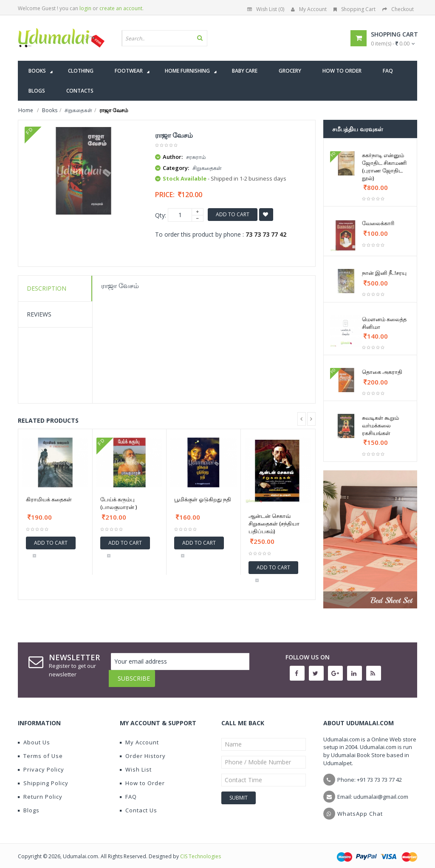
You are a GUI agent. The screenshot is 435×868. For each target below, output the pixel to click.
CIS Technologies (201, 850)
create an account (121, 8)
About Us (34, 736)
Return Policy (40, 790)
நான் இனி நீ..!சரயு (384, 273)
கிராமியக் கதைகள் (49, 499)
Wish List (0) (266, 9)
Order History (143, 749)
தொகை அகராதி (382, 372)
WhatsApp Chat (360, 807)
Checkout (398, 9)
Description (47, 288)
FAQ (128, 790)
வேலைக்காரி (378, 223)
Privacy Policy (41, 763)
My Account (309, 9)
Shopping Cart (354, 9)
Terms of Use (40, 749)
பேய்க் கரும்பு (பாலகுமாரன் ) (119, 503)
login (85, 8)
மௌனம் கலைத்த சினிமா (384, 323)
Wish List (136, 763)
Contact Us (138, 804)
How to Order (142, 777)
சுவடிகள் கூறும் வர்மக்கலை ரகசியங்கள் (380, 425)
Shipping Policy (43, 777)
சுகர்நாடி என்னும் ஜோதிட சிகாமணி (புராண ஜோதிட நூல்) (384, 167)
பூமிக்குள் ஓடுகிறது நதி (203, 499)
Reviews (39, 314)
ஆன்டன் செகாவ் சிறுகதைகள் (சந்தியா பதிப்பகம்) (274, 523)
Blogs (29, 804)
